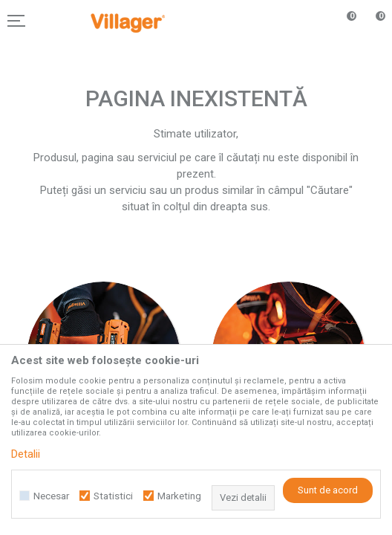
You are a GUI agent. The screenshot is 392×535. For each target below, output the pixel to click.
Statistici (113, 496)
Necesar (51, 496)
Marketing (179, 496)
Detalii (26, 454)
